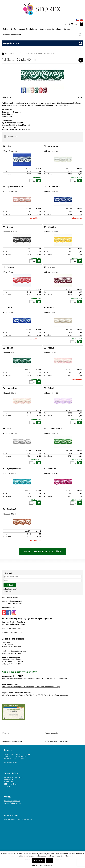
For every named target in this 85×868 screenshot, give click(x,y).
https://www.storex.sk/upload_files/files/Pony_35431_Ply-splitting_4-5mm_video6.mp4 (36, 695)
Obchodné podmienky (28, 29)
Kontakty (67, 29)
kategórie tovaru (42, 43)
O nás (13, 29)
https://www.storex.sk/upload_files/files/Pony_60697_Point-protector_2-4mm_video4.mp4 (34, 678)
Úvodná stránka (11, 53)
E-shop (6, 29)
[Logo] (43, 9)
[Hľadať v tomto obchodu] (80, 35)
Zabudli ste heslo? (10, 589)
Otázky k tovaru (12, 137)
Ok (50, 860)
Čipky (22, 53)
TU (52, 865)
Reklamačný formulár (12, 801)
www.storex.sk (8, 129)
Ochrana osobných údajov (50, 29)
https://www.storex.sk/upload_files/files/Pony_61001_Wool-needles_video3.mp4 (31, 687)
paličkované (31, 53)
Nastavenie (38, 860)
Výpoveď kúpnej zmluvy (13, 803)
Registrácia (8, 591)
